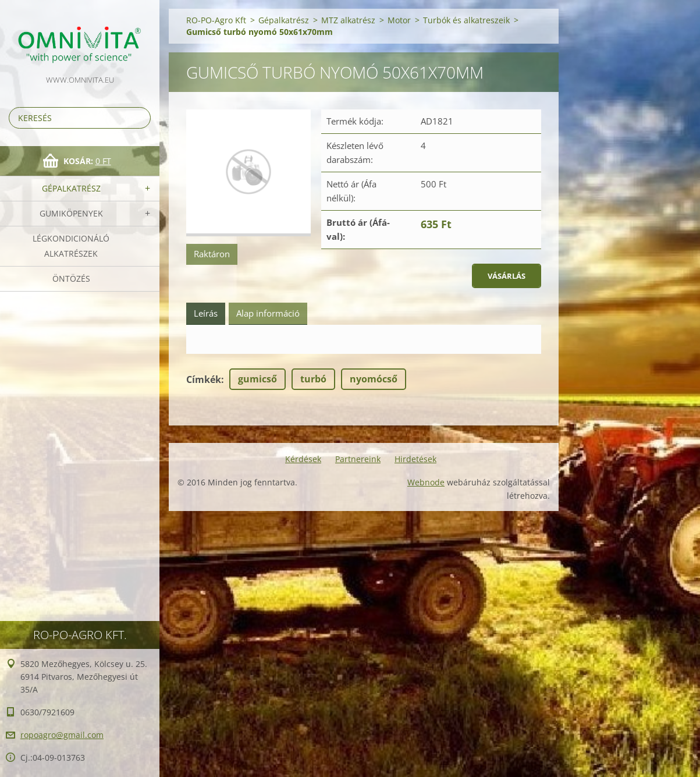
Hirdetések (415, 459)
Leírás (206, 313)
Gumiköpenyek (71, 213)
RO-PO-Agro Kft (216, 20)
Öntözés (71, 278)
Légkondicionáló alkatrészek (71, 246)
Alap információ (268, 313)
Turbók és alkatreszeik (466, 20)
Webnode (426, 482)
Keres (140, 118)
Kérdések (303, 459)
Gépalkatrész (71, 188)
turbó (313, 379)
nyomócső (374, 379)
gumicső (257, 379)
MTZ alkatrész (348, 20)
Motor (399, 20)
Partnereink (358, 459)
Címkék (204, 379)
